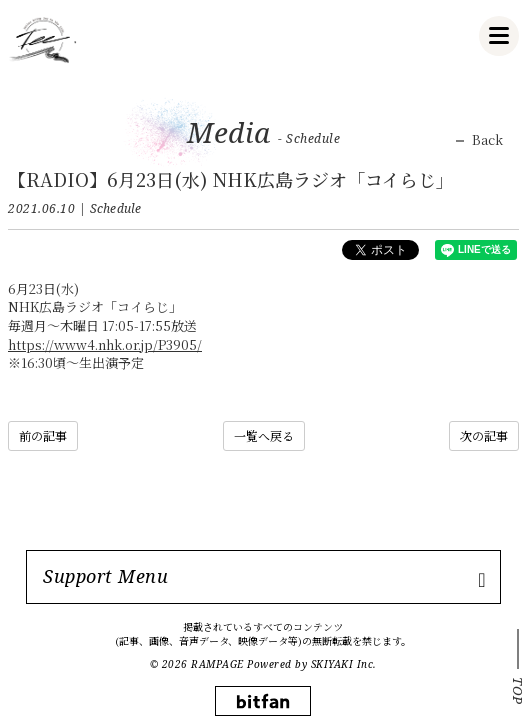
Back (487, 140)
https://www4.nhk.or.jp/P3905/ (105, 344)
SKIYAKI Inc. (344, 664)
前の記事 (43, 435)
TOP (518, 691)
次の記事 (484, 435)
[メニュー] (499, 36)
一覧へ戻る (264, 435)
